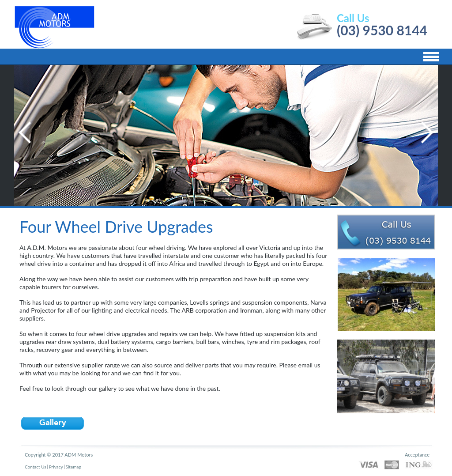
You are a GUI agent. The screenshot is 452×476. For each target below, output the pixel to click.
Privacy (56, 467)
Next (427, 132)
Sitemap (73, 467)
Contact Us (36, 467)
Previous (25, 132)
